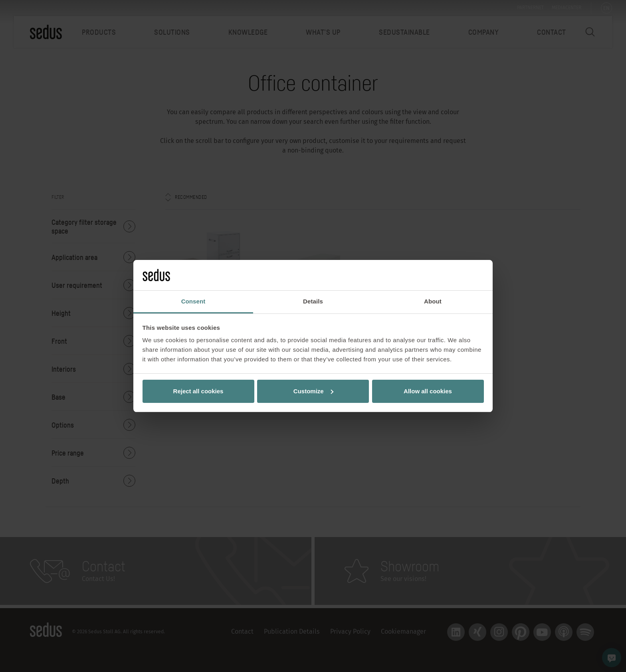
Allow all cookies (428, 391)
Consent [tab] (193, 301)
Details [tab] (313, 301)
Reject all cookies (198, 391)
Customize (313, 391)
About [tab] (433, 301)
